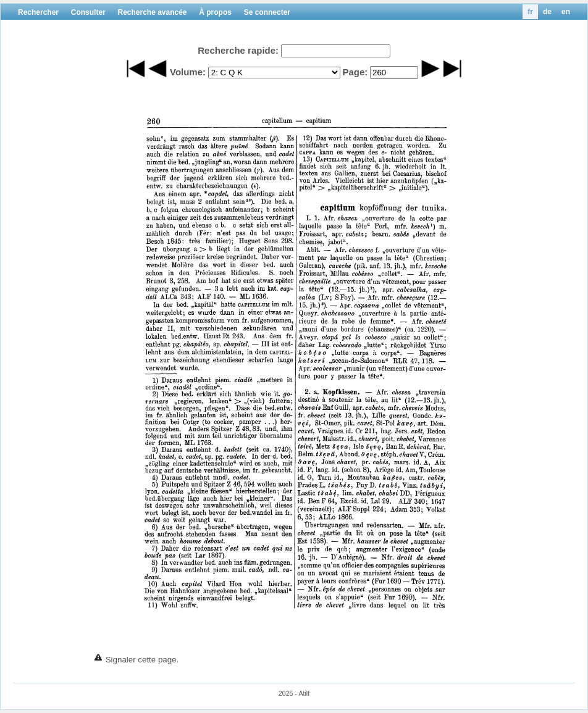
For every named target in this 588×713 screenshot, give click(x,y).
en (566, 12)
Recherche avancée (152, 12)
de (547, 12)
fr (530, 12)
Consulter (88, 12)
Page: (355, 72)
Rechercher (38, 12)
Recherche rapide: (238, 50)
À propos (215, 12)
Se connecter (267, 12)
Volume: (188, 72)
